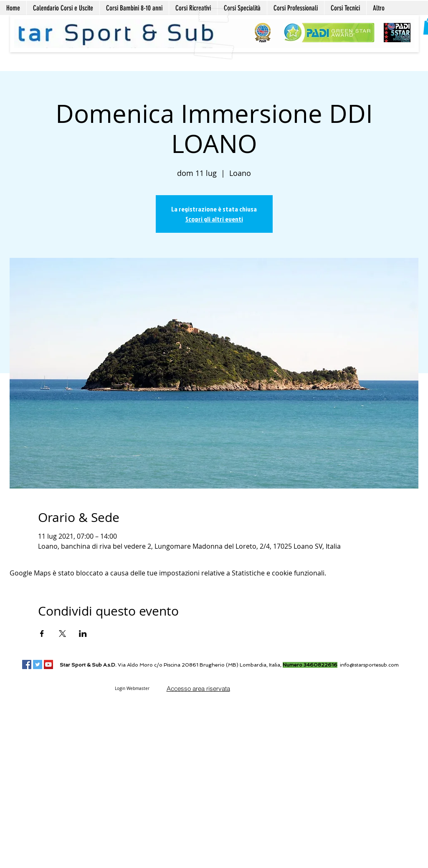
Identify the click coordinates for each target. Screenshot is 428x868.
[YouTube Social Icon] (48, 664)
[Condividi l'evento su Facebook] (42, 634)
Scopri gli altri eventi (214, 219)
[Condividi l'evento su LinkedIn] (83, 634)
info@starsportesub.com (369, 665)
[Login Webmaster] (132, 688)
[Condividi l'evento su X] (62, 634)
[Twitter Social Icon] (38, 664)
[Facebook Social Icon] (27, 664)
